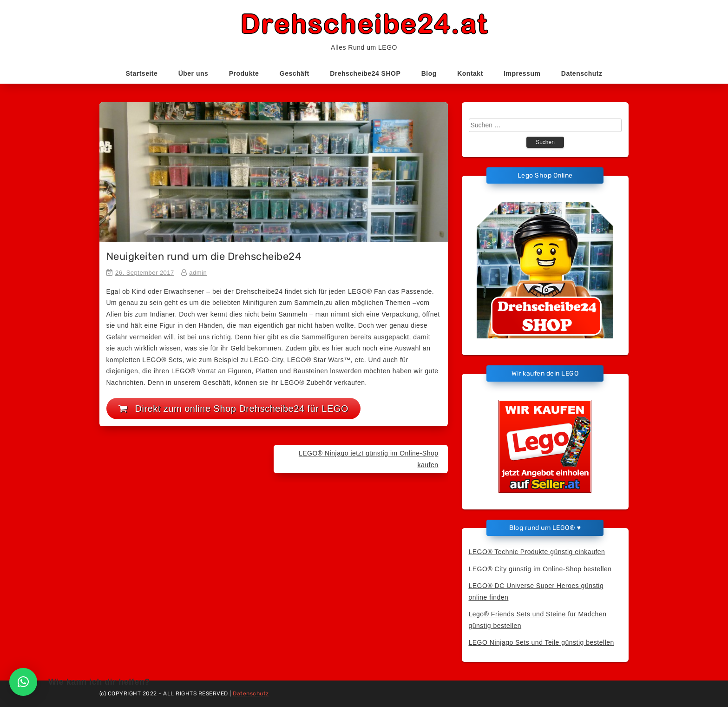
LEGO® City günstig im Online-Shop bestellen (540, 569)
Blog (429, 73)
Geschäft (295, 73)
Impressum (522, 73)
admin (198, 273)
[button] (23, 682)
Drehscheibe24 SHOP (365, 73)
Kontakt (470, 73)
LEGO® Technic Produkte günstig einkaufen (537, 552)
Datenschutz (582, 73)
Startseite (141, 73)
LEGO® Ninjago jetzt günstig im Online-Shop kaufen (369, 459)
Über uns (193, 73)
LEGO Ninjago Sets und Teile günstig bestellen (541, 642)
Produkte (244, 73)
